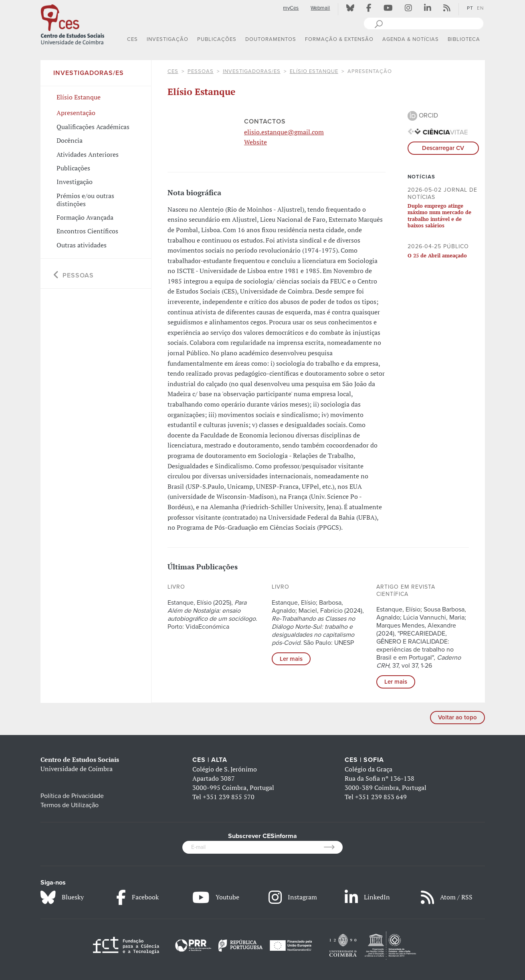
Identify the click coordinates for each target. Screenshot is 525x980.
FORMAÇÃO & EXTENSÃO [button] (339, 39)
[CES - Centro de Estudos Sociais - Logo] (73, 24)
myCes (291, 8)
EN (480, 8)
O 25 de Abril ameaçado (437, 255)
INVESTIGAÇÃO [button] (168, 39)
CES (173, 71)
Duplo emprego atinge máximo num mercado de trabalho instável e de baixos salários (439, 216)
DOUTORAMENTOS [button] (271, 39)
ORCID (423, 115)
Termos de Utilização (70, 805)
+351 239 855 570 (229, 797)
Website (255, 142)
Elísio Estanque (314, 71)
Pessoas (201, 71)
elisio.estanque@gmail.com (284, 132)
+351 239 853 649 (381, 797)
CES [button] (132, 39)
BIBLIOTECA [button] (464, 39)
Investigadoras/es (252, 71)
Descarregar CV (443, 148)
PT (470, 8)
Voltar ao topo (457, 717)
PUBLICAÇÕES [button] (217, 39)
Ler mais (291, 659)
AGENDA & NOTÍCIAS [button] (411, 39)
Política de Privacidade (72, 796)
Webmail (320, 8)
